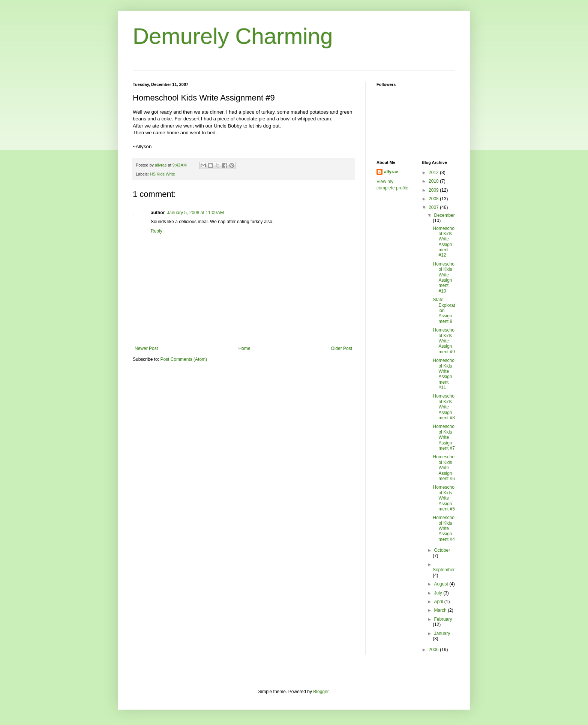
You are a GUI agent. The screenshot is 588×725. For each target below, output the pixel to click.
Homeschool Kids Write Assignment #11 (443, 374)
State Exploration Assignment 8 (444, 311)
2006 (434, 650)
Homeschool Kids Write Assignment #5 (444, 498)
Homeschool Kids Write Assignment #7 (444, 437)
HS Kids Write (163, 174)
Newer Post (146, 348)
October (442, 550)
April (439, 602)
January (442, 633)
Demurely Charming (233, 36)
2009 (434, 190)
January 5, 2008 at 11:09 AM (195, 213)
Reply (157, 231)
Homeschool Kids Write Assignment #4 (444, 528)
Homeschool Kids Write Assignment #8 (444, 407)
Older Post (341, 348)
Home (244, 348)
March (441, 610)
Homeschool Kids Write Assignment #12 (443, 242)
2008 (434, 199)
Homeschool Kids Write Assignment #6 (444, 468)
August (442, 584)
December (444, 215)
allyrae (391, 172)
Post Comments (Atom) (184, 359)
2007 (434, 207)
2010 (434, 181)
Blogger (321, 692)
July (439, 593)
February (443, 619)
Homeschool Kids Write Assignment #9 (444, 341)
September (444, 570)
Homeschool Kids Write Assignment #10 (443, 278)
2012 (434, 173)
